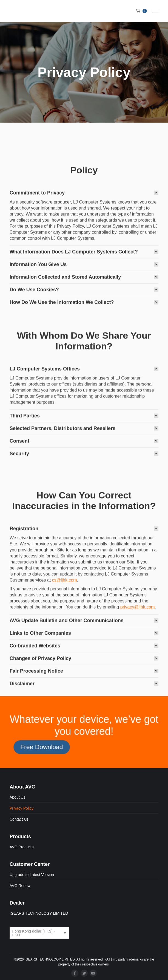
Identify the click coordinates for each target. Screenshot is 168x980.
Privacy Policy (22, 808)
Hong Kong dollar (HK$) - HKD (33, 933)
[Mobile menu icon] (155, 11)
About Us (18, 797)
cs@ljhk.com (65, 673)
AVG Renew (20, 886)
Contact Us (19, 819)
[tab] (84, 274)
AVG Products (22, 847)
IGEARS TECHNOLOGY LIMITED (39, 913)
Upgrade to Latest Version (32, 875)
